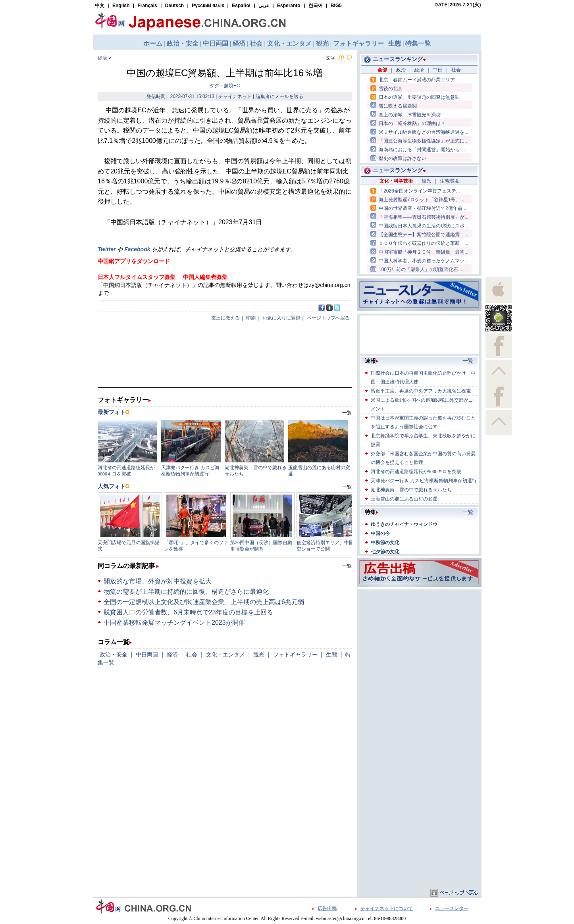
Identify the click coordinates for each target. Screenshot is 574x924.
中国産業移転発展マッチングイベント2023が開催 (174, 623)
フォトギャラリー (295, 654)
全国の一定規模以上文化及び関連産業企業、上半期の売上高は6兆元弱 (204, 602)
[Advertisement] (419, 641)
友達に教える (225, 318)
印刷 (251, 318)
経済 (102, 58)
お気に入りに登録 (281, 318)
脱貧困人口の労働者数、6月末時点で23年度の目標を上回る (188, 612)
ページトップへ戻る (328, 318)
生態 (331, 654)
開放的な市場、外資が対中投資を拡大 (158, 581)
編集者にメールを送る (279, 96)
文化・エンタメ (225, 654)
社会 (192, 654)
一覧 (347, 566)
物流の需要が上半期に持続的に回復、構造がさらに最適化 (186, 592)
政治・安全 (114, 654)
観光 (259, 654)
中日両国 (147, 654)
